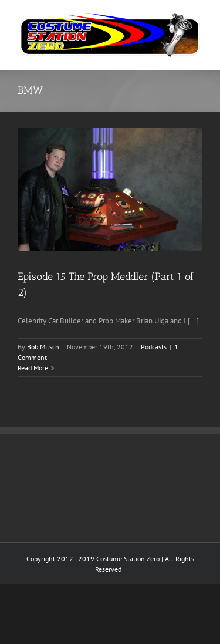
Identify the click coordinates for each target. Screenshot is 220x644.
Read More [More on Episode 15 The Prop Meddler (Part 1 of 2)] (33, 368)
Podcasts (154, 347)
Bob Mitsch (43, 347)
